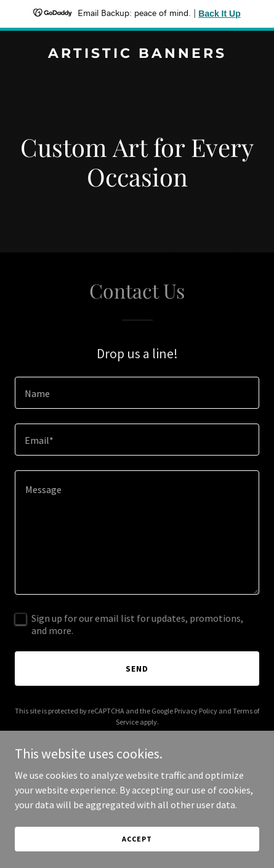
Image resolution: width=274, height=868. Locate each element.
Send (137, 669)
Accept (137, 855)
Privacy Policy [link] (196, 711)
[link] (137, 54)
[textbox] (137, 393)
